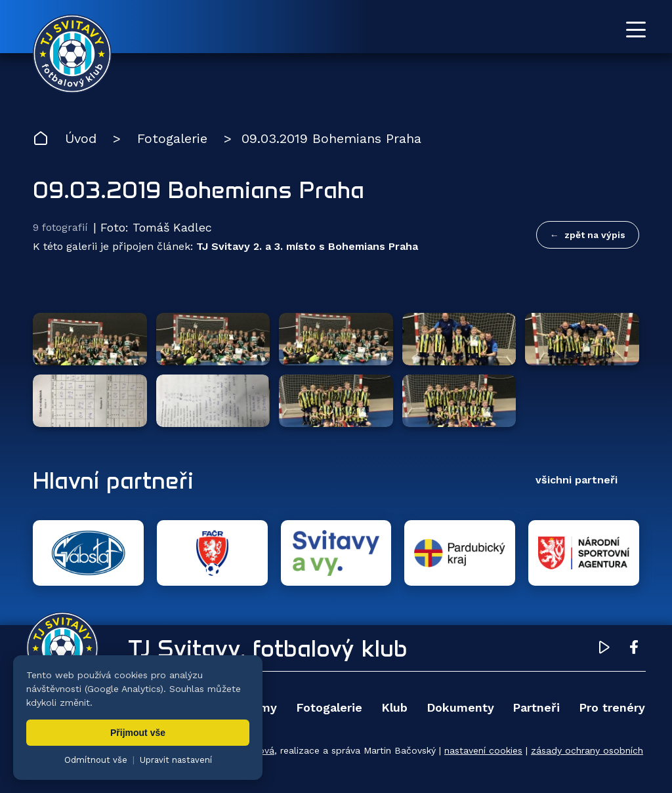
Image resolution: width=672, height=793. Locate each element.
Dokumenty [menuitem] (460, 707)
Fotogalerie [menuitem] (329, 707)
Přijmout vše (138, 733)
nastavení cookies (483, 750)
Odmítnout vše (96, 760)
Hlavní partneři (113, 480)
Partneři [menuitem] (536, 707)
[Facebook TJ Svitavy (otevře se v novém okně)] (634, 649)
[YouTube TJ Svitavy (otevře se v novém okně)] (604, 649)
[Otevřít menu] (636, 30)
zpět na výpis (595, 235)
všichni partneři (577, 480)
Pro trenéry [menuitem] (612, 707)
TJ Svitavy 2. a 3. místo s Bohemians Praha (307, 246)
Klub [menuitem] (394, 707)
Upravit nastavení (176, 760)
